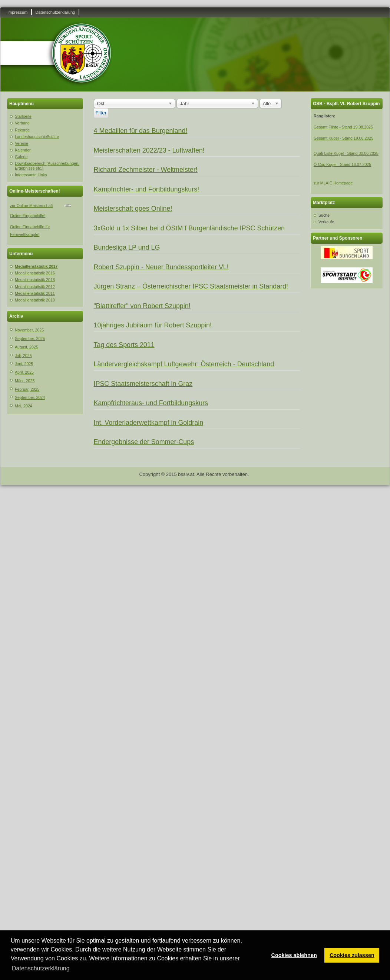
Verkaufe (326, 222)
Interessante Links (31, 175)
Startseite (23, 116)
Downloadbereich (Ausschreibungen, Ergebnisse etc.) (47, 166)
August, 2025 (27, 347)
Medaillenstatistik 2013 (35, 280)
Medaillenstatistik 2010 (35, 300)
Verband (22, 123)
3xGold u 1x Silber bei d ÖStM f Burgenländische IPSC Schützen (189, 228)
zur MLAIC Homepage (333, 183)
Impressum (17, 12)
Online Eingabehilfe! (28, 216)
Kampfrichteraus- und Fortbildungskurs (151, 403)
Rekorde (22, 130)
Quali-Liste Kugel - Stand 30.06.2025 (346, 153)
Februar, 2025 (27, 389)
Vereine (22, 143)
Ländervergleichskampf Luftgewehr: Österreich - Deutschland (184, 364)
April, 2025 (24, 372)
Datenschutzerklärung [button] (41, 968)
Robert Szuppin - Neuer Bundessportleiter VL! (161, 267)
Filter (101, 113)
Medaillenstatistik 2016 (35, 273)
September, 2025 (30, 339)
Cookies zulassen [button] (352, 955)
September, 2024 (30, 397)
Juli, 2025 (23, 356)
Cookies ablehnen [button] (294, 955)
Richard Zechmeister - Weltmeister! (146, 170)
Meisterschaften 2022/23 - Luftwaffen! (149, 150)
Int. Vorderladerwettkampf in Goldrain (149, 423)
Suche (324, 215)
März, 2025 (25, 381)
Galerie (21, 157)
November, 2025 (29, 330)
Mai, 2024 (24, 406)
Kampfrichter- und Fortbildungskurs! (147, 189)
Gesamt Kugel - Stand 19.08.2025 (343, 138)
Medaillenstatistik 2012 (35, 287)
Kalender (23, 150)
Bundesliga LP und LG (127, 247)
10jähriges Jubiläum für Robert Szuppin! (153, 325)
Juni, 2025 (24, 364)
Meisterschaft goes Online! (133, 209)
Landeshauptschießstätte (37, 137)
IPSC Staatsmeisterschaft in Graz (143, 384)
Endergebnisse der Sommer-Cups (144, 442)
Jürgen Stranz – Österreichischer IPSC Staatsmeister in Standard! (191, 286)
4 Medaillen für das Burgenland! (141, 131)
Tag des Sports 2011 (124, 345)
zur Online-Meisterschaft (31, 206)
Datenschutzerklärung (55, 12)
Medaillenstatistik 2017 (36, 266)
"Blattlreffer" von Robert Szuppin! (142, 306)
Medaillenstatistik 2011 (35, 293)
